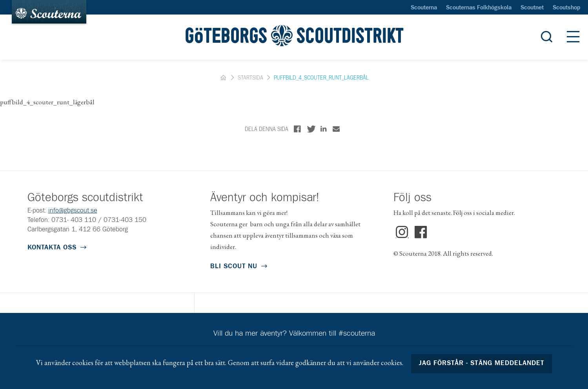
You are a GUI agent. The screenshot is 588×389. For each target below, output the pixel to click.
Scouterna (424, 8)
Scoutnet (532, 8)
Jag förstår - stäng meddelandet (482, 363)
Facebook (421, 233)
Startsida (250, 78)
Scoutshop (566, 8)
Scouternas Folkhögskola (479, 8)
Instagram (402, 233)
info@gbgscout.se (73, 211)
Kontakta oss (52, 248)
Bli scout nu (234, 266)
